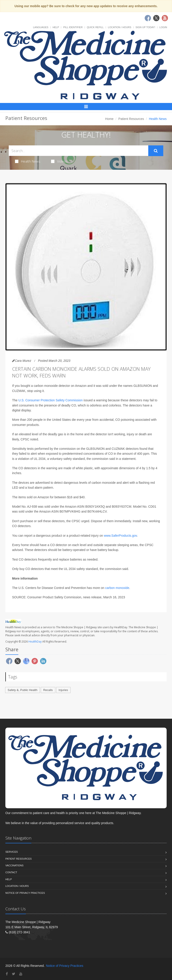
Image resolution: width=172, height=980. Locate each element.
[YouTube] (21, 974)
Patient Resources (131, 119)
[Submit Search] (156, 151)
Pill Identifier (73, 27)
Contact (11, 872)
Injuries (63, 690)
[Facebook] (7, 974)
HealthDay (35, 642)
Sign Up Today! (145, 27)
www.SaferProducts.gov (120, 536)
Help (56, 27)
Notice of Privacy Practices (25, 893)
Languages (41, 27)
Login (163, 27)
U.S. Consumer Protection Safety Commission (51, 400)
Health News (28, 161)
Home (109, 119)
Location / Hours (120, 27)
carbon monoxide (117, 588)
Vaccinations (14, 865)
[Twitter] (14, 974)
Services (12, 852)
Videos (59, 161)
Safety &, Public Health (23, 690)
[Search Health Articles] (78, 151)
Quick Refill (95, 27)
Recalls (48, 690)
